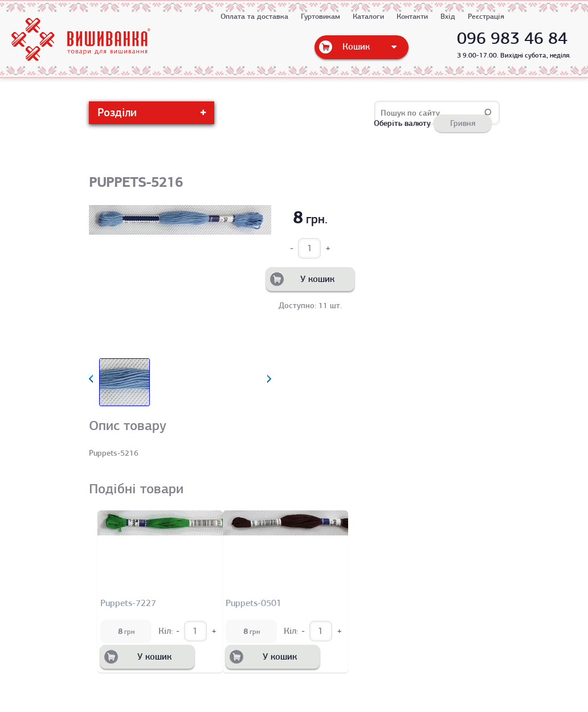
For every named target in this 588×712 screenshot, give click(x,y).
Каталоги (368, 17)
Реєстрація (486, 17)
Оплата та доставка (254, 17)
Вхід (448, 17)
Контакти (412, 17)
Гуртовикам (320, 17)
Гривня (463, 123)
